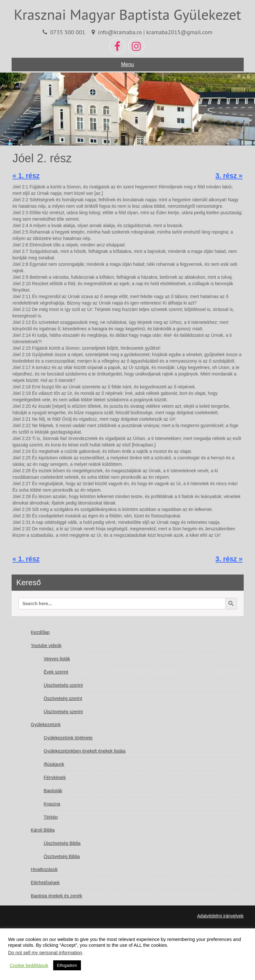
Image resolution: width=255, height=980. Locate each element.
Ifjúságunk (54, 764)
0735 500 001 (68, 32)
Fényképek (55, 777)
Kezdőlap (40, 632)
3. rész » (229, 176)
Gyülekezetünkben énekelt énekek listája (85, 751)
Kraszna (52, 804)
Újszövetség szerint (63, 685)
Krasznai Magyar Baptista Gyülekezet (127, 14)
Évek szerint (56, 672)
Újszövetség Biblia (62, 843)
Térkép (51, 817)
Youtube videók (46, 645)
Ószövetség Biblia (62, 856)
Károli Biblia (43, 830)
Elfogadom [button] (67, 965)
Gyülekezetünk (46, 725)
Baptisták (53, 791)
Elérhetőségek (45, 883)
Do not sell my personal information (45, 953)
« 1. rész (26, 176)
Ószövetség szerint (63, 698)
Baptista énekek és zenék (57, 896)
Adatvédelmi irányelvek (221, 916)
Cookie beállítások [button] (29, 965)
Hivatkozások (44, 869)
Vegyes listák (57, 659)
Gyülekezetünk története (68, 738)
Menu (127, 64)
